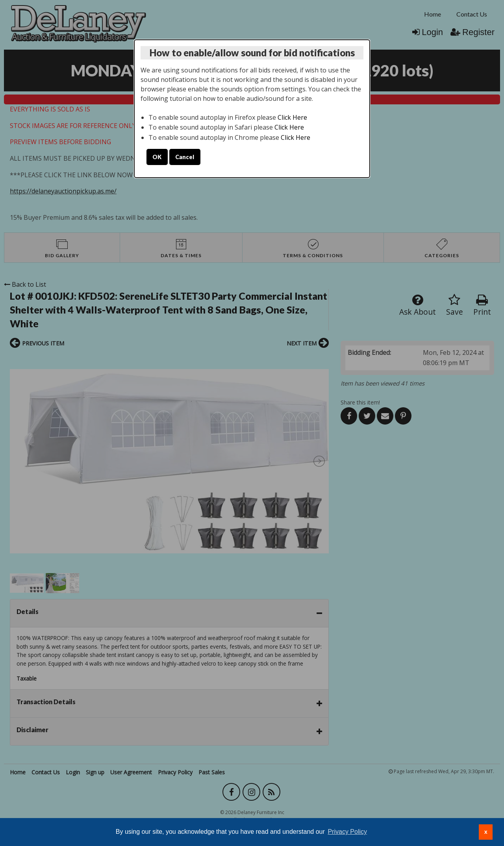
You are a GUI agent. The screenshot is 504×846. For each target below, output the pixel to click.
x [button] (486, 832)
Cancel (185, 157)
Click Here (292, 117)
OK (157, 157)
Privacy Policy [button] (347, 832)
